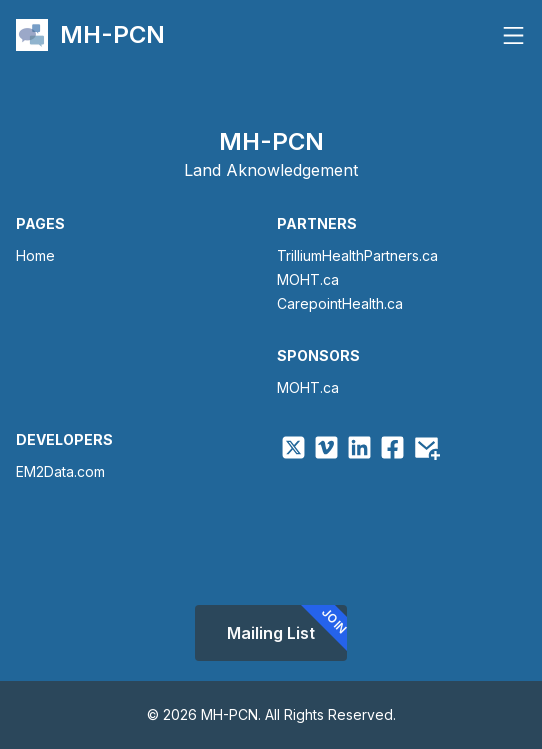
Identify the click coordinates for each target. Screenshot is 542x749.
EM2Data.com (60, 471)
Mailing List (287, 629)
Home (35, 255)
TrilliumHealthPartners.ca (357, 255)
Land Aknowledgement (271, 170)
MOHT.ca (308, 279)
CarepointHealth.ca (340, 303)
